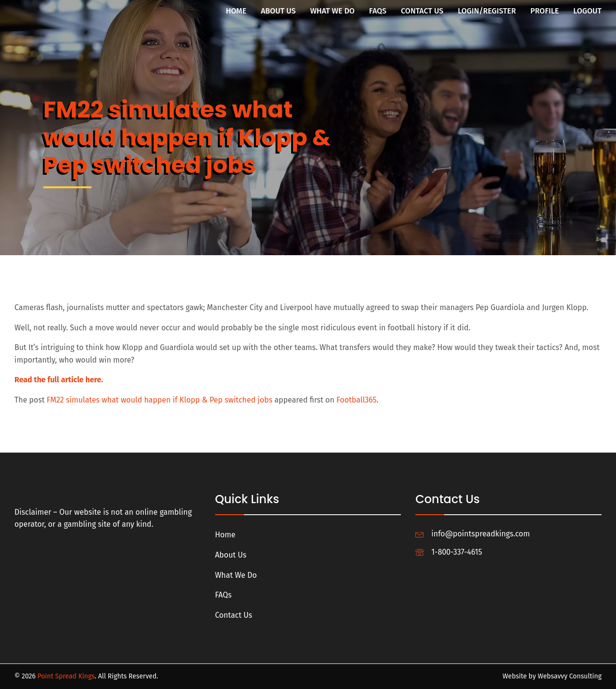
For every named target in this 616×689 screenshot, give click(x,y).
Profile (545, 11)
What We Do (332, 11)
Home (236, 11)
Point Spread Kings (66, 676)
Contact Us (422, 11)
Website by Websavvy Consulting (552, 676)
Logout (587, 11)
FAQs (378, 11)
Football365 (356, 400)
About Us (278, 11)
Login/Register (487, 11)
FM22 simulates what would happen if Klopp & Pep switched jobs (160, 400)
